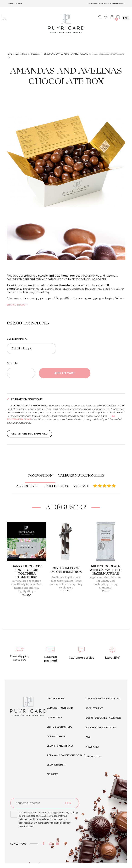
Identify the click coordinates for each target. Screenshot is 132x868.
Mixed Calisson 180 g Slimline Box (66, 570)
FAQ (88, 737)
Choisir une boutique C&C (29, 434)
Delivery (52, 774)
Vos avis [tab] (95, 486)
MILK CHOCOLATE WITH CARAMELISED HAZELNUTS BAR (106, 570)
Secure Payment (57, 765)
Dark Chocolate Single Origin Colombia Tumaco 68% (26, 572)
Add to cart (65, 373)
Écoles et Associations (101, 728)
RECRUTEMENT (94, 708)
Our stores (54, 717)
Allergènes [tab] (27, 486)
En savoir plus (17, 305)
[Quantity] (21, 373)
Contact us (93, 756)
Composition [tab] (40, 476)
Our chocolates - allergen (103, 718)
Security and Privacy (60, 746)
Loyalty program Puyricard (103, 699)
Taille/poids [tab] (56, 486)
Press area (92, 747)
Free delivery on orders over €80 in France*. (106, 3)
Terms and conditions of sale (66, 755)
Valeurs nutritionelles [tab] (81, 476)
